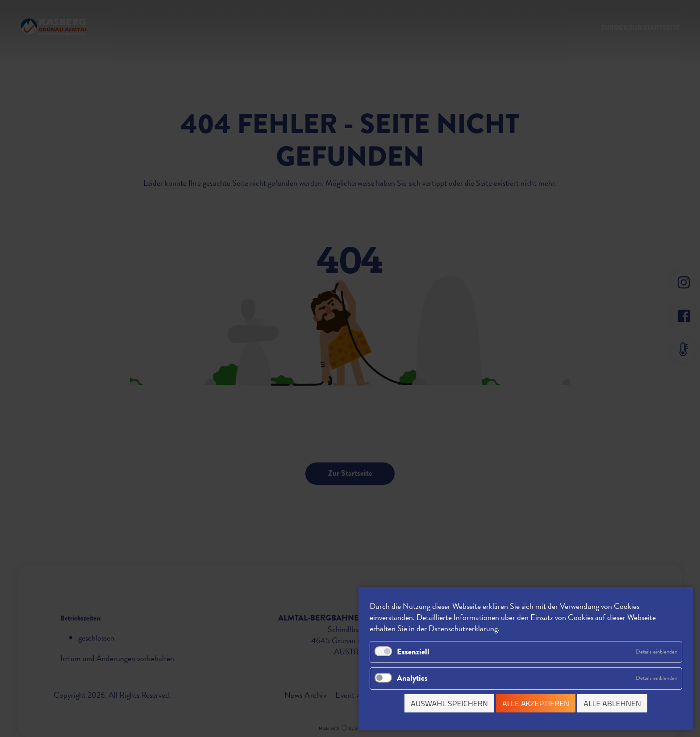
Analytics (412, 678)
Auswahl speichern (449, 703)
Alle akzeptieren (536, 703)
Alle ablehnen (612, 703)
